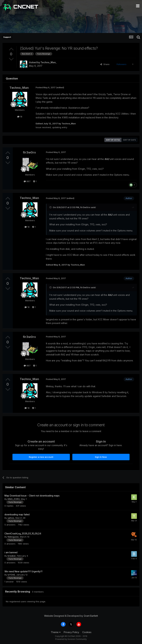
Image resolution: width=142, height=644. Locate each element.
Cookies (87, 632)
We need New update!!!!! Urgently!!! (23, 571)
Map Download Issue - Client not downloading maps (32, 496)
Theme (56, 632)
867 (27, 181)
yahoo (11, 518)
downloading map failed (17, 515)
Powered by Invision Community (71, 639)
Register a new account (41, 457)
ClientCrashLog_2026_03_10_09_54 (23, 534)
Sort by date (129, 140)
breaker (12, 556)
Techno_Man (48, 62)
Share (105, 64)
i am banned (11, 552)
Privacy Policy (71, 632)
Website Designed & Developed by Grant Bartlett (71, 616)
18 (20, 117)
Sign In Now (101, 457)
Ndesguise (13, 537)
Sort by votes (113, 140)
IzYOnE (11, 575)
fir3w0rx (29, 152)
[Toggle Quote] (51, 207)
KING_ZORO (14, 499)
